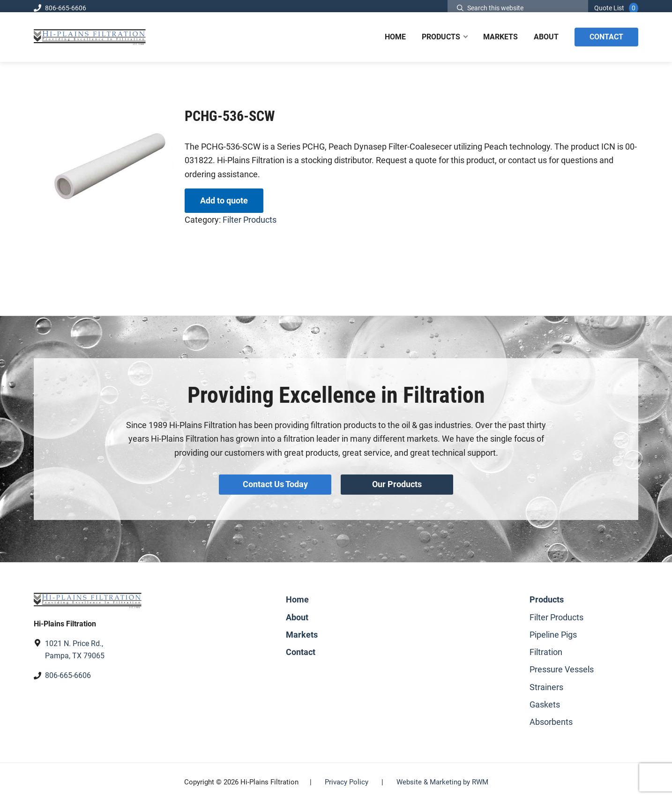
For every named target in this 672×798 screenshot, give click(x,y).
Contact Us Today (274, 483)
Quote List (609, 8)
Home (297, 596)
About (297, 614)
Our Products (398, 483)
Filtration (546, 648)
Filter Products (250, 220)
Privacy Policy (347, 779)
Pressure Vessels (562, 666)
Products (547, 596)
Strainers (546, 683)
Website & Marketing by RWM (442, 779)
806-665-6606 (60, 8)
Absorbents (551, 718)
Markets (302, 631)
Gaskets (545, 701)
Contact (301, 648)
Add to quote (224, 200)
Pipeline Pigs (553, 631)
